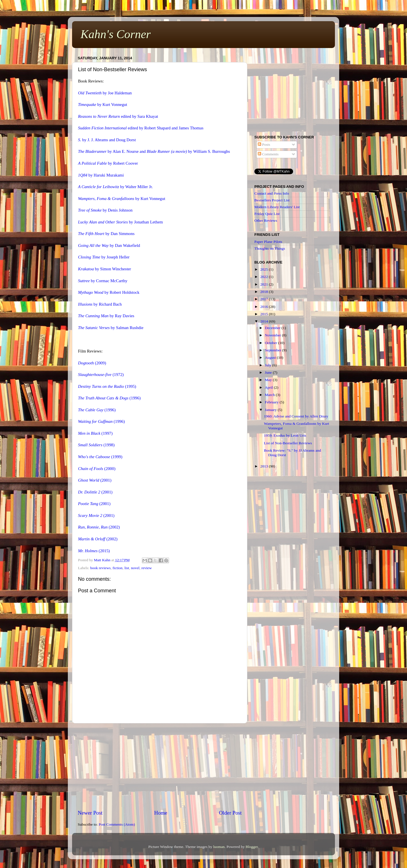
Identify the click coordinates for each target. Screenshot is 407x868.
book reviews (100, 568)
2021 (265, 284)
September (273, 350)
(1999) (100, 457)
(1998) (96, 445)
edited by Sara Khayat (118, 116)
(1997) (95, 433)
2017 (265, 299)
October (271, 343)
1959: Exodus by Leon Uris (285, 435)
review (147, 568)
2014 (265, 321)
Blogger (252, 847)
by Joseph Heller (104, 257)
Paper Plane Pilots (268, 242)
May (269, 380)
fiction (117, 568)
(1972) (101, 375)
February (272, 402)
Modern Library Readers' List (277, 207)
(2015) (94, 551)
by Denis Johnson (105, 210)
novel (135, 568)
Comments (268, 154)
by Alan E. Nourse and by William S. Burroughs (154, 151)
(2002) (99, 527)
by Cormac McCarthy (103, 281)
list (127, 568)
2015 (265, 314)
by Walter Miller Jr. (115, 187)
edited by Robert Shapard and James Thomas (141, 128)
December (273, 328)
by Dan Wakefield (109, 245)
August (271, 357)
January (271, 410)
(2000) (97, 469)
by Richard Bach (100, 304)
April (269, 387)
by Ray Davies (106, 316)
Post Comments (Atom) (117, 824)
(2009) (92, 363)
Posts (264, 144)
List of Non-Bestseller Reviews (288, 443)
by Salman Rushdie (111, 328)
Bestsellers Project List (272, 200)
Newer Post (90, 813)
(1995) (107, 386)
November (273, 335)
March (270, 395)
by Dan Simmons (106, 234)
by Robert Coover (108, 163)
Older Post (230, 813)
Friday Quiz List (267, 214)
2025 (265, 269)
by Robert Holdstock (109, 292)
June (269, 372)
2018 (265, 292)
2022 (265, 277)
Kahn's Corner (116, 34)
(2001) (95, 480)
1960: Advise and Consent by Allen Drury (296, 416)
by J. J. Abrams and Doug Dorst (107, 140)
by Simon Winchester (105, 269)
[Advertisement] (160, 766)
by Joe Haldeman (105, 93)
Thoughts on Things (270, 248)
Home (161, 813)
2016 (265, 307)
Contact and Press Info (272, 193)
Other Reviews (266, 220)
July (269, 365)
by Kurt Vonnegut (103, 105)
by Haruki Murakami (101, 175)
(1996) (109, 398)
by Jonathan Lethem (120, 222)
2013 (265, 466)
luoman (219, 847)
